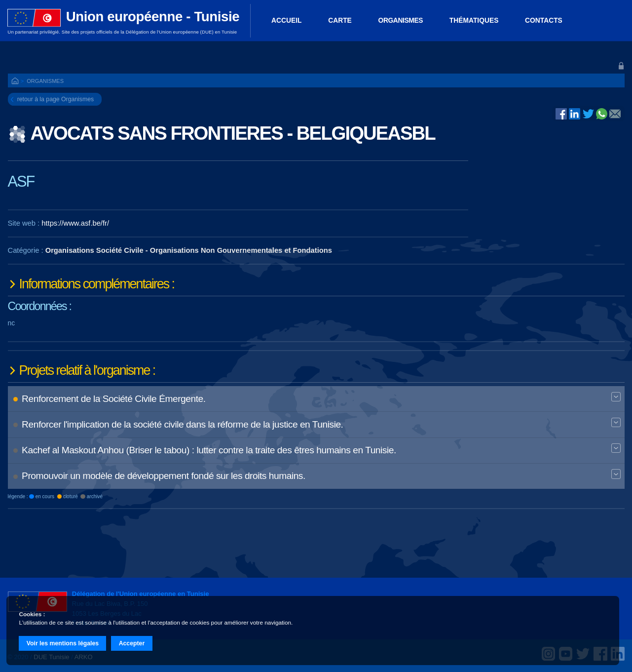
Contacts (544, 20)
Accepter (132, 643)
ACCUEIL (286, 20)
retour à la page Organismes (56, 99)
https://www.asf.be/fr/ (75, 223)
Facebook (561, 114)
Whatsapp (602, 114)
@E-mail (615, 115)
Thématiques (474, 20)
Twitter (588, 114)
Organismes (401, 20)
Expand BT (616, 397)
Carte (340, 20)
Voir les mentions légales (63, 643)
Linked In (575, 115)
